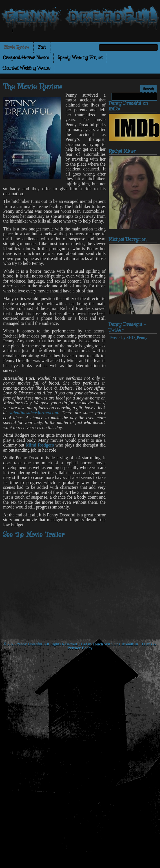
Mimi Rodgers (40, 445)
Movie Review (17, 47)
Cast (42, 47)
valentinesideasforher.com (34, 413)
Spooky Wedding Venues (80, 58)
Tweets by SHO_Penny (128, 338)
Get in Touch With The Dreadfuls (110, 644)
